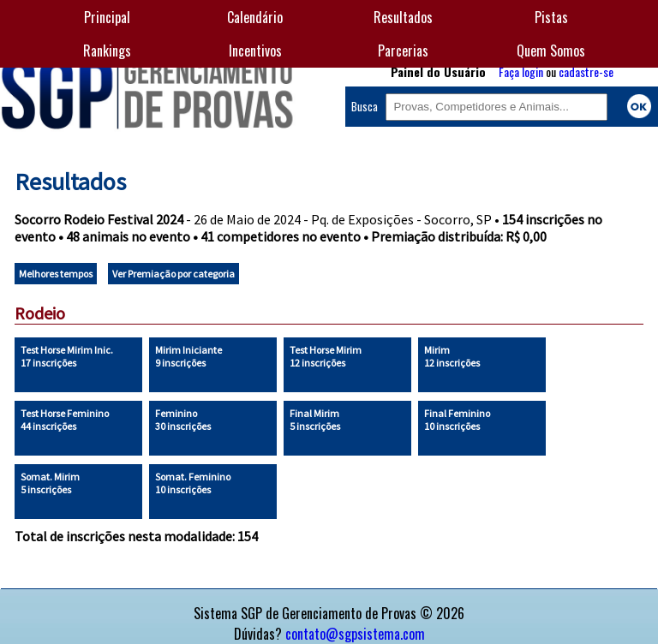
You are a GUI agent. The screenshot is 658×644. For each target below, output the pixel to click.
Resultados (403, 17)
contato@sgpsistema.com (355, 634)
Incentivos (255, 51)
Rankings (107, 51)
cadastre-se (586, 72)
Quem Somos (551, 51)
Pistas (551, 17)
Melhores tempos (56, 274)
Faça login (521, 72)
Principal (107, 17)
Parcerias (403, 51)
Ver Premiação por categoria (173, 274)
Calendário (255, 17)
